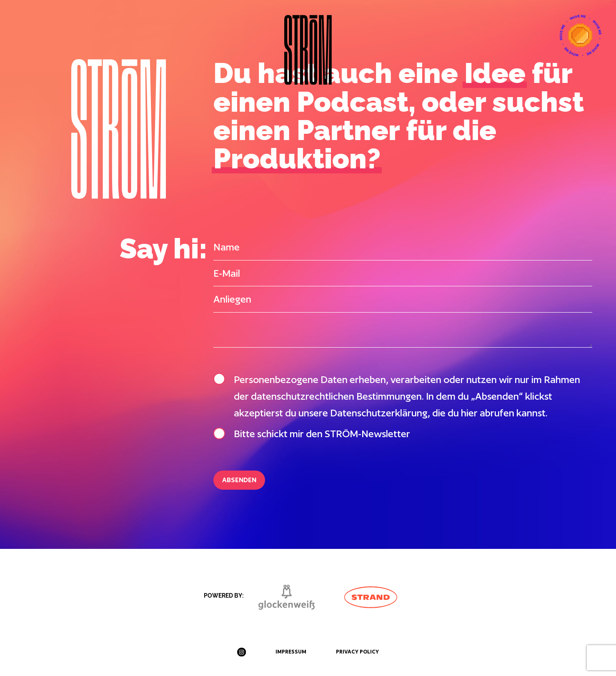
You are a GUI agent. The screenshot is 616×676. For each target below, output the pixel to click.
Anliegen (232, 299)
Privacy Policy (357, 652)
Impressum (291, 652)
